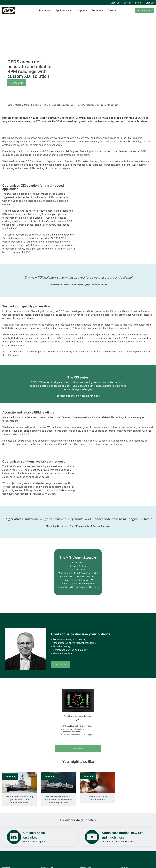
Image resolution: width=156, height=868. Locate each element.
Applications (63, 10)
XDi (31, 211)
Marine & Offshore (33, 105)
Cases (111, 10)
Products (44, 10)
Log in (138, 3)
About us (115, 3)
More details (78, 749)
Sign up (150, 3)
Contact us (144, 10)
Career (127, 3)
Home (9, 105)
